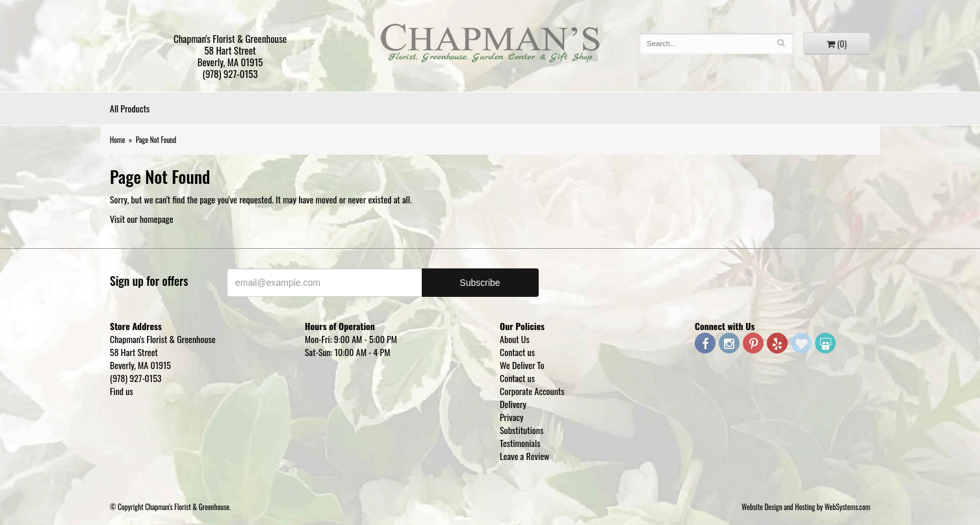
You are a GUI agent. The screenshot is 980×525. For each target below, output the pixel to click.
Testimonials (520, 443)
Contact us (517, 352)
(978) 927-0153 (230, 73)
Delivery (513, 404)
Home (117, 140)
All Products (130, 108)
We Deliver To (522, 365)
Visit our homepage (142, 219)
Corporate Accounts (532, 391)
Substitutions (522, 430)
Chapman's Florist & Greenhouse (490, 46)
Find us (122, 391)
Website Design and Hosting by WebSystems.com (806, 507)
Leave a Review (524, 456)
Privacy (512, 417)
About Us (515, 339)
